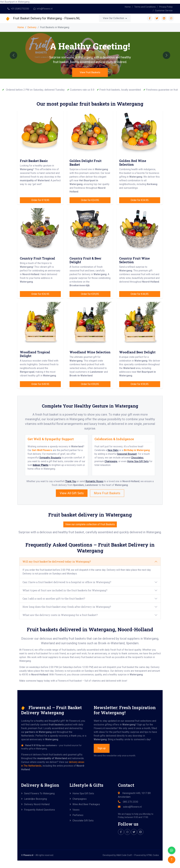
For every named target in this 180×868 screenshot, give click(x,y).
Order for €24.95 (90, 200)
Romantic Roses (94, 481)
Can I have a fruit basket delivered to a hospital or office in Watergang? (67, 582)
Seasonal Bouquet (127, 454)
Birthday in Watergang (137, 450)
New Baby (113, 450)
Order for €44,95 (140, 294)
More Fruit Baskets (107, 493)
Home (128, 7)
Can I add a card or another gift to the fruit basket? (54, 599)
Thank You (71, 481)
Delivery (32, 27)
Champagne (111, 461)
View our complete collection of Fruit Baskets (90, 524)
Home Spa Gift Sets (138, 461)
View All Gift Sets (72, 493)
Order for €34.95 (140, 200)
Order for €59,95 (90, 384)
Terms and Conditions (145, 7)
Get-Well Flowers (42, 450)
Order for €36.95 (40, 294)
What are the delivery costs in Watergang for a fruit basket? (60, 615)
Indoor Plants (41, 465)
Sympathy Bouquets (50, 458)
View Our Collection (114, 18)
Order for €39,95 (90, 294)
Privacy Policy (166, 7)
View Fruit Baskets (90, 72)
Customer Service (164, 11)
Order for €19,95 (40, 200)
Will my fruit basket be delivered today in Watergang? (57, 562)
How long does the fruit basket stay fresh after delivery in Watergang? (67, 607)
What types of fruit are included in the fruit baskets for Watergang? (65, 590)
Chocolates (137, 458)
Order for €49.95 (40, 384)
